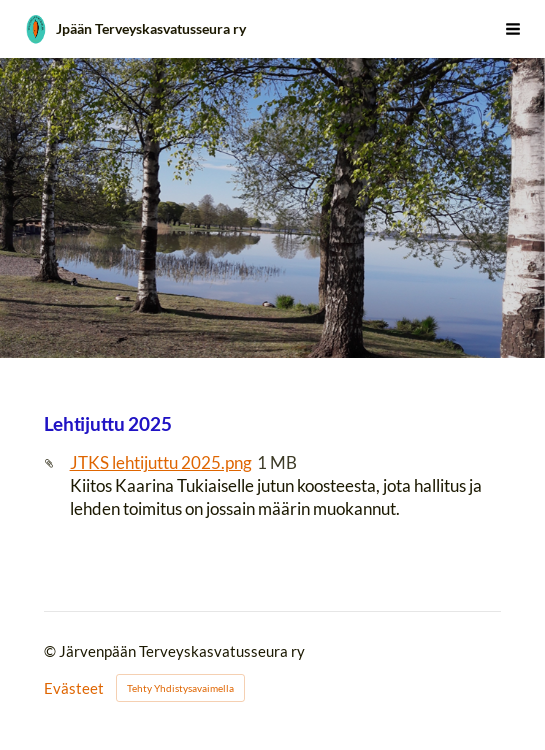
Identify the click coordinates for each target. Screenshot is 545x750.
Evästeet (74, 688)
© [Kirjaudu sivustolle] (51, 651)
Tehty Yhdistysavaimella (180, 688)
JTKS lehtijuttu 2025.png (161, 462)
